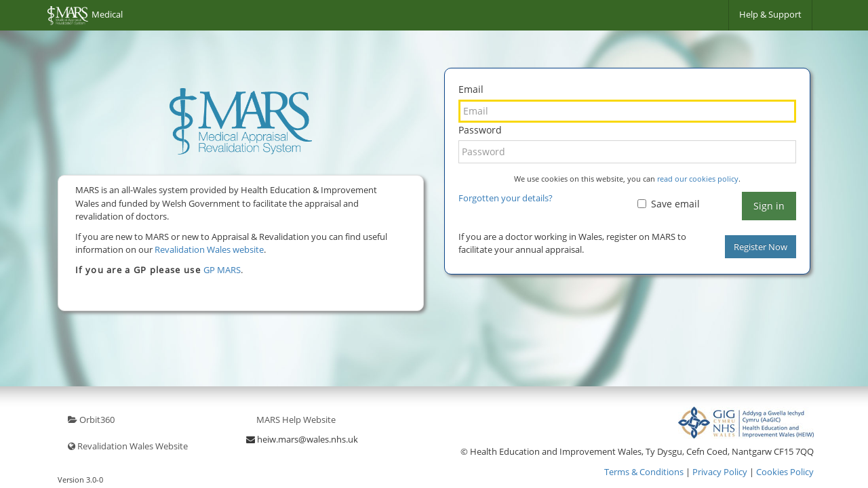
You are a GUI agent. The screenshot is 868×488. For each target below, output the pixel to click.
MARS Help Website (296, 420)
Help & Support (770, 14)
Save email (669, 204)
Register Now (761, 247)
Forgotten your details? (506, 198)
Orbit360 (91, 420)
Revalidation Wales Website (128, 446)
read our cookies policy (698, 179)
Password (480, 130)
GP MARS (222, 270)
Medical (85, 16)
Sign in (769, 206)
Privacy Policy (720, 472)
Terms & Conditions (644, 472)
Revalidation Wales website (209, 249)
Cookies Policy (785, 472)
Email (471, 89)
